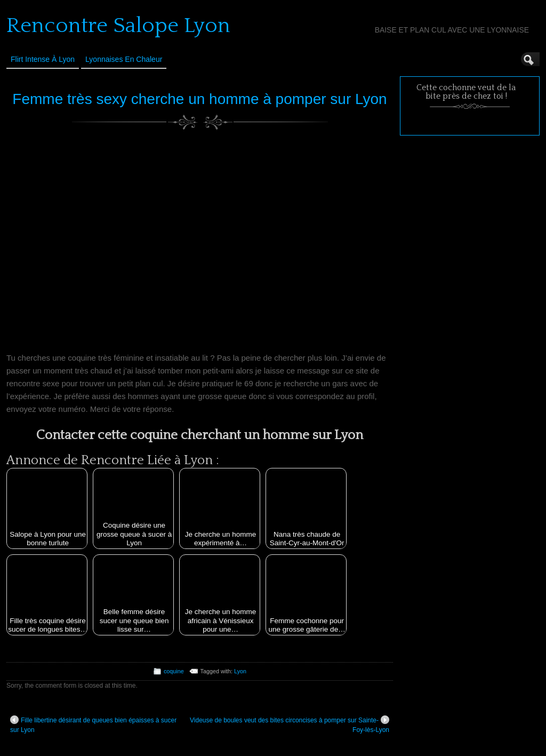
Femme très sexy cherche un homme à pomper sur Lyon (199, 99)
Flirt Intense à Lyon (43, 59)
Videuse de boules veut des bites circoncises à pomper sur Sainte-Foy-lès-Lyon (290, 725)
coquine (174, 671)
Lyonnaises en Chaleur (124, 59)
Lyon (240, 671)
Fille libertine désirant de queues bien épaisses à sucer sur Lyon (93, 725)
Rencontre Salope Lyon (118, 26)
